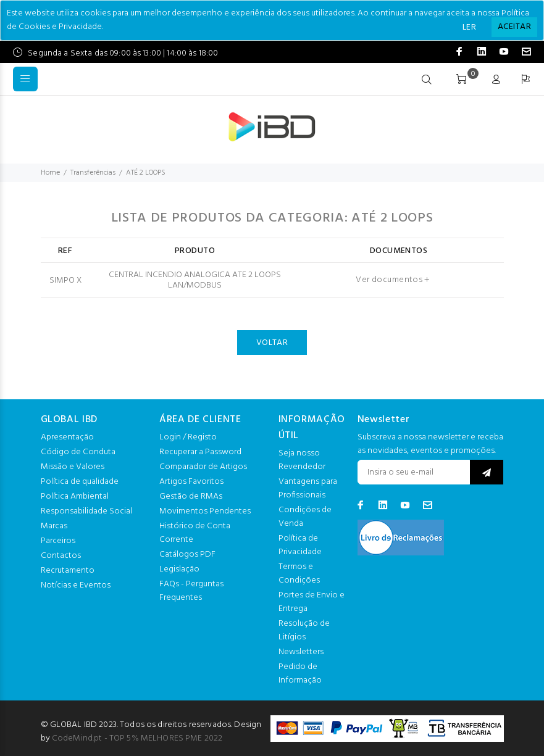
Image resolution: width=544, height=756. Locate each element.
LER (469, 27)
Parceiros (58, 541)
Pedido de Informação (300, 674)
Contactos (61, 556)
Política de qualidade (80, 482)
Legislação (179, 569)
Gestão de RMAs (191, 496)
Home (50, 173)
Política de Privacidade (300, 545)
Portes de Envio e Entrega (312, 602)
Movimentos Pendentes (205, 511)
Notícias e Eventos (76, 585)
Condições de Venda (305, 517)
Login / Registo (188, 437)
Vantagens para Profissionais (308, 488)
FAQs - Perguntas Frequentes (191, 591)
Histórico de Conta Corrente (195, 533)
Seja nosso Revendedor (302, 460)
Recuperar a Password (200, 452)
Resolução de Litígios (304, 630)
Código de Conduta (78, 452)
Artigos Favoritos (191, 482)
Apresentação (67, 437)
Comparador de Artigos (203, 467)
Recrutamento (68, 571)
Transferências (93, 173)
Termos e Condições (299, 574)
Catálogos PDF (187, 555)
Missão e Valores (73, 467)
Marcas (54, 526)
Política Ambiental (75, 496)
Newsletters (301, 652)
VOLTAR (272, 343)
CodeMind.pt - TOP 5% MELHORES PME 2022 (137, 738)
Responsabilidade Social (86, 511)
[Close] (514, 27)
